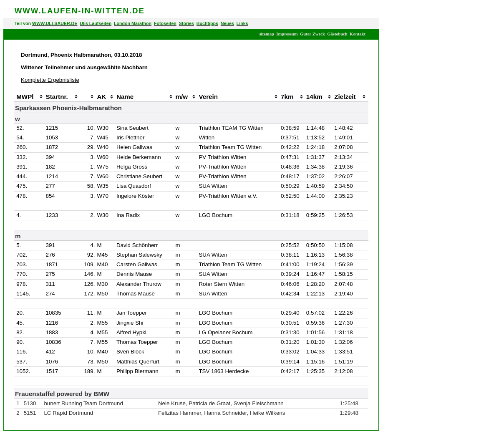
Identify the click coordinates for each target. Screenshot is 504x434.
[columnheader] (15, 97)
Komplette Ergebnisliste (50, 80)
